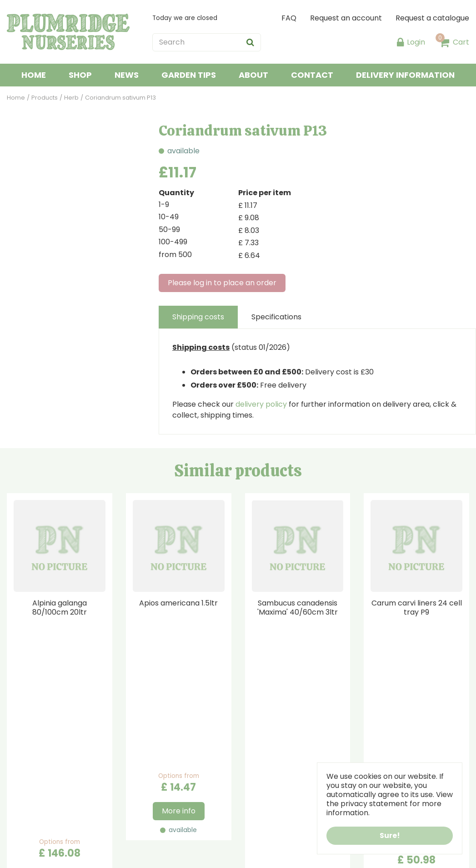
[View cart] (444, 42)
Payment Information (283, 753)
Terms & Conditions (280, 786)
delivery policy (261, 404)
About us (261, 742)
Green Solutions (104, 854)
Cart (461, 42)
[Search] (207, 42)
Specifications (276, 317)
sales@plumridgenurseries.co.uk (183, 808)
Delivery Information (282, 764)
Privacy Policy (270, 775)
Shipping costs (198, 317)
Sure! (390, 835)
